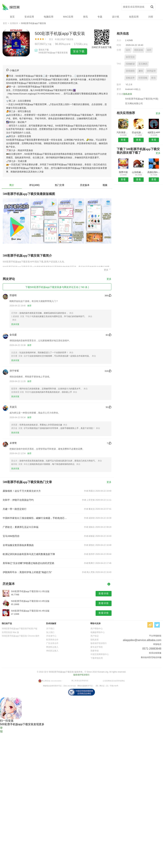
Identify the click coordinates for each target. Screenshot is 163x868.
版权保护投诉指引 (99, 643)
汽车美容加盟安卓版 (123, 132)
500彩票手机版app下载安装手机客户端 (20, 629)
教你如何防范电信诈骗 (151, 657)
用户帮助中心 (97, 629)
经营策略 (143, 78)
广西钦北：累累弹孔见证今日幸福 (21, 527)
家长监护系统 (97, 647)
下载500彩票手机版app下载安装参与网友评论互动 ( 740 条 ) (57, 287)
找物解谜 (130, 64)
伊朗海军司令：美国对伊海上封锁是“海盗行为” (27, 572)
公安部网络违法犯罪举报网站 (114, 681)
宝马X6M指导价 (11, 536)
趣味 (141, 71)
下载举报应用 (97, 658)
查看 (123, 140)
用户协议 (95, 636)
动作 (128, 50)
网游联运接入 (52, 647)
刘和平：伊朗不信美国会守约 (18, 500)
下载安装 (69, 39)
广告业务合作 (52, 643)
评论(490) (34, 185)
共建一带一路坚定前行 (15, 509)
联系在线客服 (155, 653)
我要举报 (95, 651)
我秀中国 (123, 172)
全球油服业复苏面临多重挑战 (18, 545)
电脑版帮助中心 (98, 632)
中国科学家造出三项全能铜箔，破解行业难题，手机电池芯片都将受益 (35, 518)
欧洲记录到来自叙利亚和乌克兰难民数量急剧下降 (29, 554)
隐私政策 (128, 94)
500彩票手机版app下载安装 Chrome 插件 (21, 636)
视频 (105, 185)
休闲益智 (151, 71)
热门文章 (60, 185)
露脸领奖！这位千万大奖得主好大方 (22, 491)
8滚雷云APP (154, 132)
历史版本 (85, 185)
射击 (153, 78)
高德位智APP (154, 172)
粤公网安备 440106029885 (52, 681)
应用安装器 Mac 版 (10, 632)
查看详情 (104, 593)
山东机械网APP (138, 172)
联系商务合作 (52, 640)
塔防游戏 (139, 50)
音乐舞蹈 (143, 64)
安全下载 (79, 51)
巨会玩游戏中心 (138, 132)
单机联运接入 (52, 651)
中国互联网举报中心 (100, 654)
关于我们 (50, 629)
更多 (108, 269)
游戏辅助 (130, 71)
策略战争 (130, 78)
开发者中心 (51, 636)
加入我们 (50, 632)
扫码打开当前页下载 (102, 47)
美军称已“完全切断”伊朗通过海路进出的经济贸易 (28, 563)
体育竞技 (130, 57)
